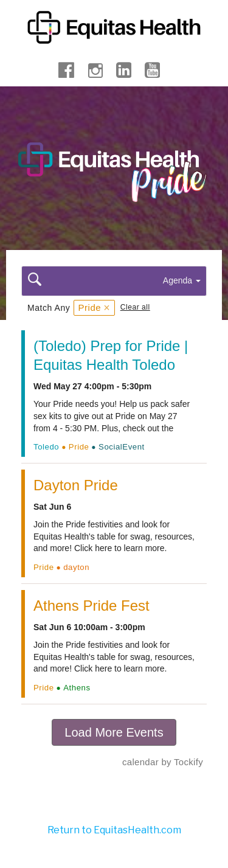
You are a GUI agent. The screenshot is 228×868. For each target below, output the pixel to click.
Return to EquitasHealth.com (114, 830)
